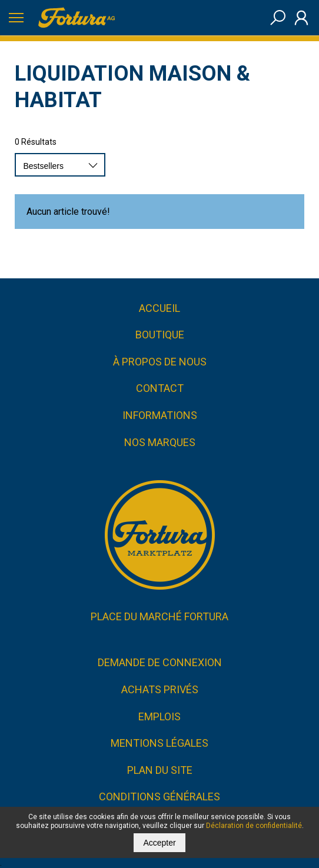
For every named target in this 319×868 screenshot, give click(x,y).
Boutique (160, 335)
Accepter (159, 843)
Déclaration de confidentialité (254, 826)
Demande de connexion (160, 663)
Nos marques (160, 442)
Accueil (159, 308)
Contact (160, 389)
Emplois (159, 716)
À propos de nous (160, 362)
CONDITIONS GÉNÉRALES (159, 797)
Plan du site (160, 770)
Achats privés (160, 689)
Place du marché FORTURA (159, 616)
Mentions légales (159, 744)
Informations (160, 415)
